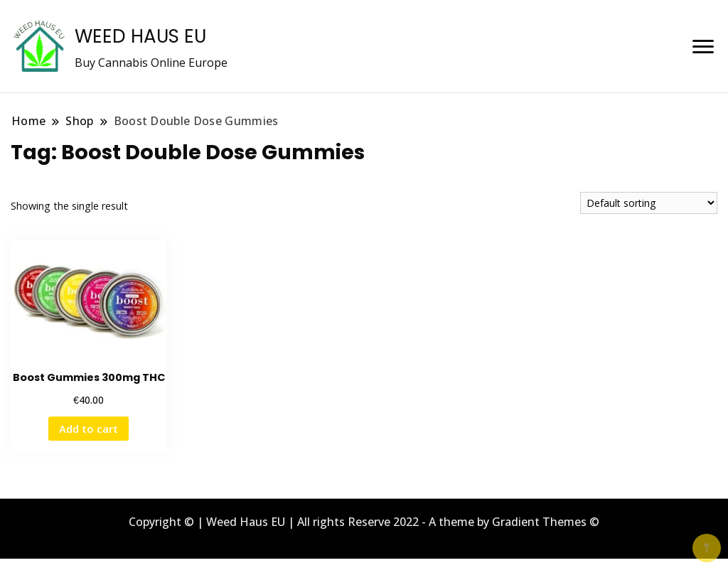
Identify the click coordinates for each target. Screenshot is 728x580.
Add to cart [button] (89, 429)
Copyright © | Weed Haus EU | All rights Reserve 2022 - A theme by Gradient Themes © (364, 522)
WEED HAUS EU (140, 36)
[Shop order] (649, 203)
